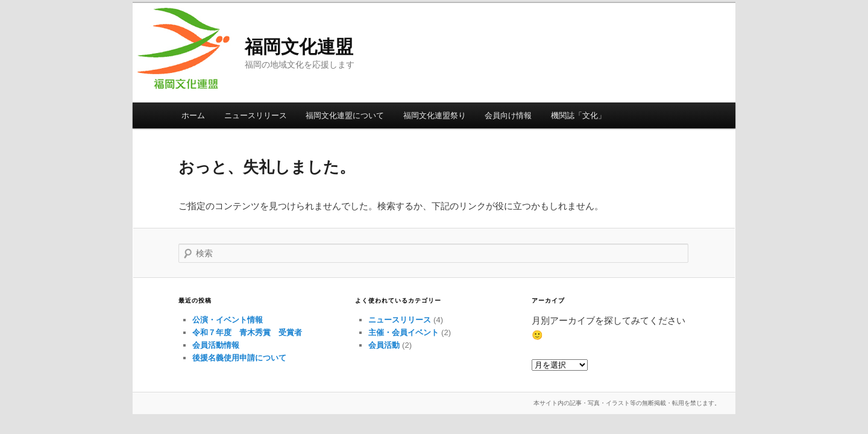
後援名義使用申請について (239, 358)
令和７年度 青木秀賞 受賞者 (247, 332)
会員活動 (384, 345)
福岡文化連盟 (299, 47)
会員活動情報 (216, 345)
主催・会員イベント (404, 332)
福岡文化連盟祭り (435, 115)
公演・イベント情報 (228, 320)
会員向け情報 (508, 115)
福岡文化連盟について (345, 115)
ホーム (193, 115)
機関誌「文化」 (578, 115)
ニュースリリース (256, 115)
